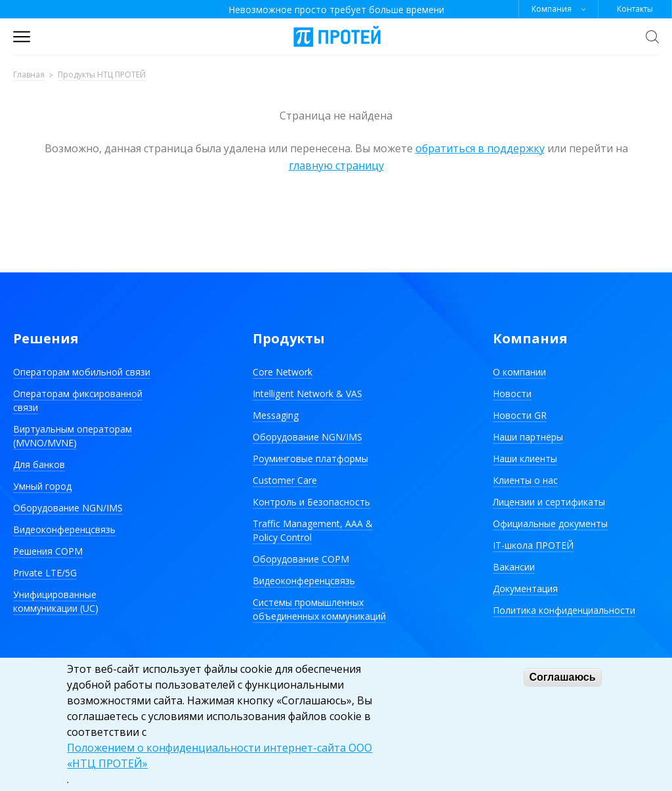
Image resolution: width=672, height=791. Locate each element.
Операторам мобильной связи (82, 372)
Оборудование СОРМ (301, 559)
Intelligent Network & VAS (307, 394)
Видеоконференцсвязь (64, 529)
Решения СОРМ (48, 551)
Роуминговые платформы (310, 459)
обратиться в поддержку (480, 148)
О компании (519, 372)
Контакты (635, 9)
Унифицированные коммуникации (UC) (56, 601)
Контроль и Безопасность (311, 502)
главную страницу (336, 165)
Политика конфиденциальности (564, 610)
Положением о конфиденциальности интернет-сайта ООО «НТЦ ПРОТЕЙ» (220, 756)
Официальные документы (550, 524)
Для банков (39, 464)
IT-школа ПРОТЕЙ (533, 545)
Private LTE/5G (45, 573)
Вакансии (514, 567)
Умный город (42, 486)
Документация (525, 588)
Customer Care (285, 480)
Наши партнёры (528, 437)
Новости (512, 394)
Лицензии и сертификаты (549, 502)
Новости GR (520, 415)
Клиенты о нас (525, 480)
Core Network (283, 372)
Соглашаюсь (563, 677)
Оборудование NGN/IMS (68, 508)
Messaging (276, 415)
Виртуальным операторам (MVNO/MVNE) (73, 436)
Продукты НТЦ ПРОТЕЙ (102, 75)
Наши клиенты (525, 459)
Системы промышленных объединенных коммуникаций (319, 609)
